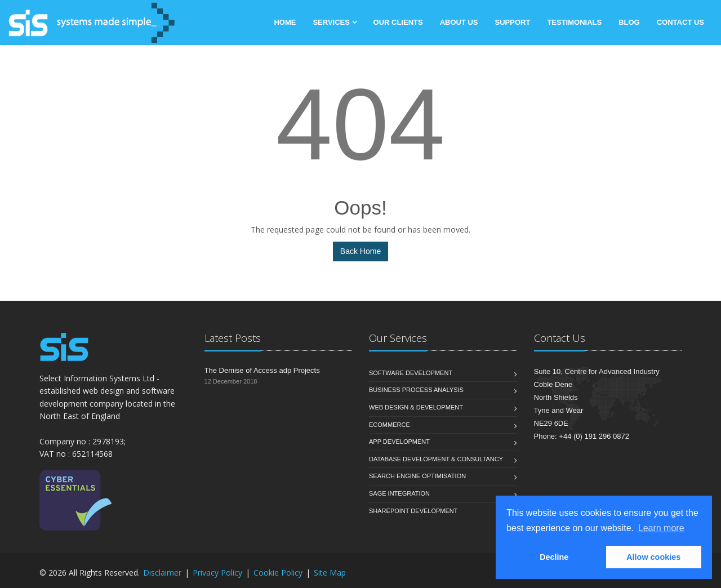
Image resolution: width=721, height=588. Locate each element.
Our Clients (398, 22)
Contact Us (680, 22)
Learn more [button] (661, 528)
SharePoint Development (413, 511)
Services (332, 22)
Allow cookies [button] (653, 557)
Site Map (330, 573)
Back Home (360, 251)
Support (513, 22)
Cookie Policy (278, 573)
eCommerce (390, 425)
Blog (629, 22)
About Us (459, 22)
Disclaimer (162, 573)
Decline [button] (554, 557)
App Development (399, 442)
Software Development (411, 373)
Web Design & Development (416, 407)
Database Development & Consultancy (436, 459)
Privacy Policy (217, 573)
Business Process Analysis (416, 390)
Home (285, 22)
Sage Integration (399, 493)
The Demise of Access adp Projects (262, 370)
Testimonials (574, 22)
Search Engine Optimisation (417, 476)
